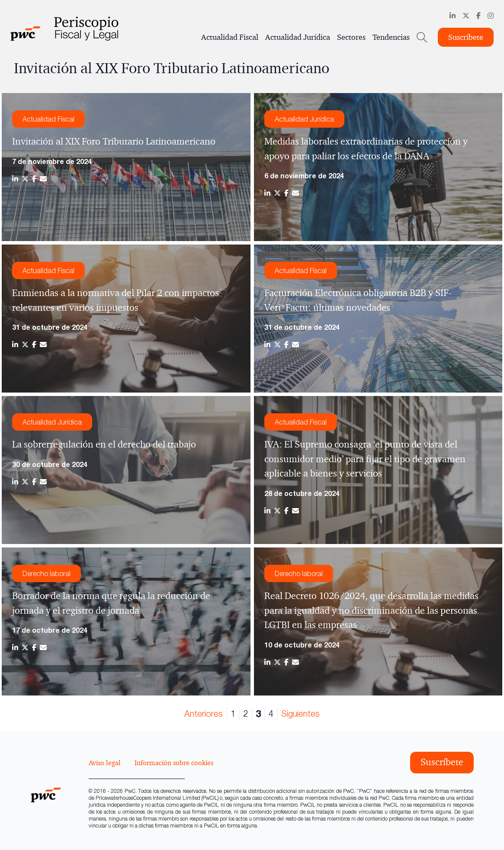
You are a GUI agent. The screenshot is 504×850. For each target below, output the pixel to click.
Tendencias (391, 37)
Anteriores (204, 713)
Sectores (351, 37)
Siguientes (300, 713)
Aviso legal (105, 763)
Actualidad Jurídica (298, 37)
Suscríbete (466, 37)
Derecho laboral (47, 573)
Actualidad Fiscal (230, 37)
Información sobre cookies (174, 763)
